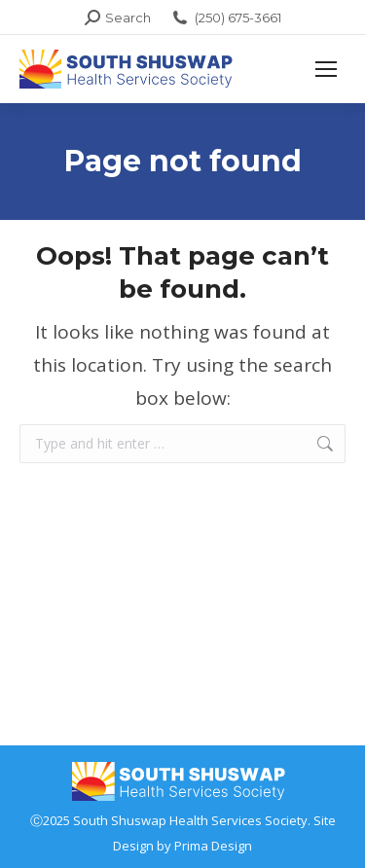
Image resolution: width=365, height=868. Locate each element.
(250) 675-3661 (226, 18)
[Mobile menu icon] (326, 69)
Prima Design (213, 846)
